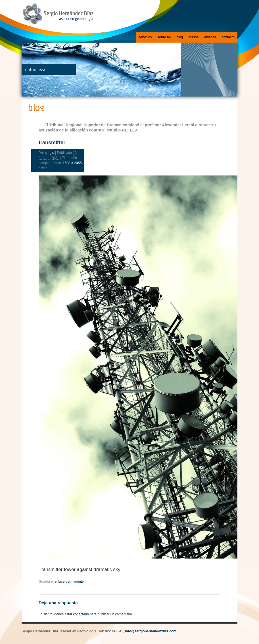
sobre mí (164, 37)
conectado (81, 614)
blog (180, 37)
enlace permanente (69, 582)
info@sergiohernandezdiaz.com (151, 631)
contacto (228, 37)
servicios (145, 37)
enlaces (210, 37)
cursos (194, 37)
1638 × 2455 (72, 163)
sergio (50, 153)
